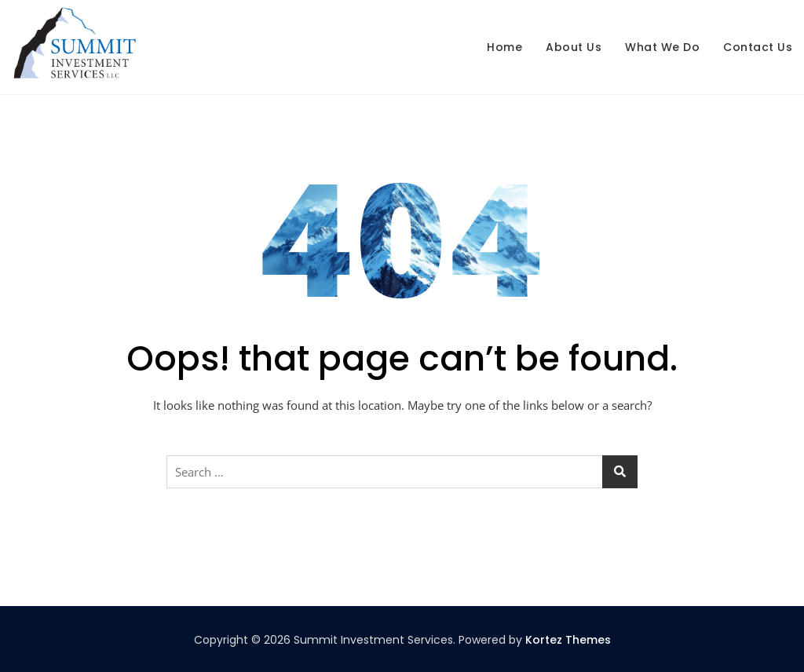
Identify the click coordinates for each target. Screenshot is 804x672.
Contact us (758, 47)
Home (504, 47)
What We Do (662, 47)
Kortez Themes (568, 640)
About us (574, 47)
